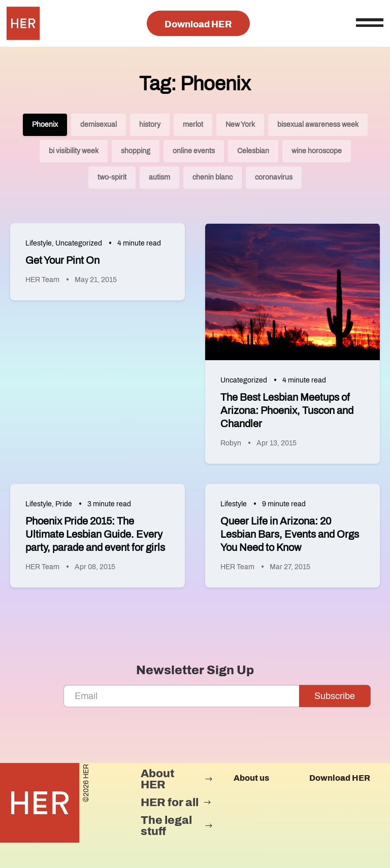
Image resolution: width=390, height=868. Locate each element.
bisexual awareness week (318, 125)
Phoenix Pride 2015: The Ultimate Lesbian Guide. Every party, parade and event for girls (95, 534)
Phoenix (45, 125)
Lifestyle (39, 243)
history (150, 125)
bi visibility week (74, 151)
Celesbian (253, 151)
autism (159, 177)
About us (251, 778)
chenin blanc (213, 177)
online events (194, 151)
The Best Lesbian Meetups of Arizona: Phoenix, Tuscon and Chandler (287, 410)
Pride (64, 504)
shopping (136, 151)
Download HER (198, 24)
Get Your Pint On (62, 260)
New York (240, 125)
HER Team (42, 280)
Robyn (231, 443)
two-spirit (112, 177)
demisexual (99, 125)
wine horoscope (317, 151)
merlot (193, 125)
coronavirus (274, 177)
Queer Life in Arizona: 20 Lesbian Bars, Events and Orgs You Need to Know (290, 534)
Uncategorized (79, 243)
